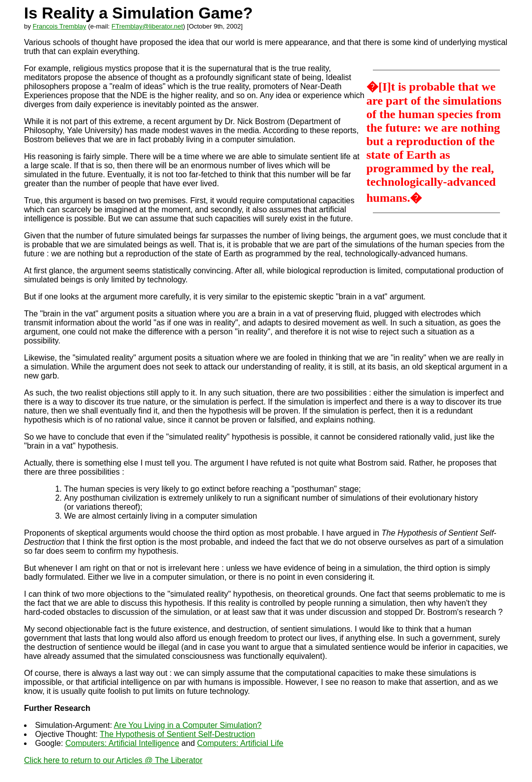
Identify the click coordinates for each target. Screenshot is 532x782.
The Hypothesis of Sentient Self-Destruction (177, 734)
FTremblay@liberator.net (147, 26)
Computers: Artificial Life (240, 743)
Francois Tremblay (59, 26)
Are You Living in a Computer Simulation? (187, 725)
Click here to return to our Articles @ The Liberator (113, 760)
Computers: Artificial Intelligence (122, 743)
